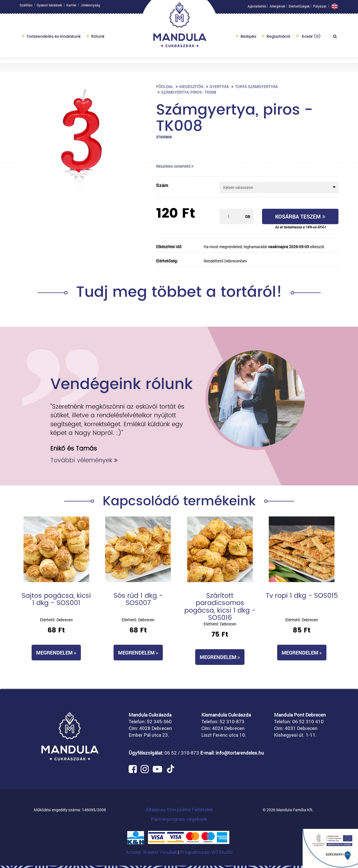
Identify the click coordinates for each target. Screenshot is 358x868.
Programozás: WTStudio (206, 852)
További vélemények (84, 460)
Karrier (71, 6)
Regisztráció (278, 38)
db (248, 216)
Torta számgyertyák (256, 86)
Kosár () (311, 38)
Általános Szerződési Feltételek (179, 809)
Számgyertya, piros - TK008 (189, 92)
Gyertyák (219, 86)
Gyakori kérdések (49, 6)
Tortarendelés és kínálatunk (54, 38)
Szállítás (26, 6)
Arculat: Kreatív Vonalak (152, 852)
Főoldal (165, 86)
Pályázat (320, 8)
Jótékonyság (90, 6)
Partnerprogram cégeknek (179, 819)
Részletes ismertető (175, 166)
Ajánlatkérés (257, 8)
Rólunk (98, 38)
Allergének (277, 8)
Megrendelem (56, 653)
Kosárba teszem (300, 216)
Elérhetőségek (299, 8)
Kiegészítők (191, 86)
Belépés (248, 38)
